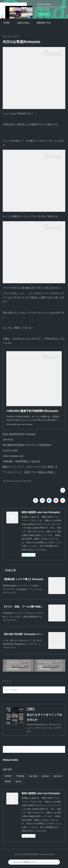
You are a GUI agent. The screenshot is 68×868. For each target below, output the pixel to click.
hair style (33, 776)
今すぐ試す (44, 14)
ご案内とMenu (23, 23)
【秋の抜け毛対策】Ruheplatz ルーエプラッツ (28, 634)
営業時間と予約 (44, 23)
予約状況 (20, 776)
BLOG (18, 782)
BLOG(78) (27, 481)
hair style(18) (17, 481)
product (45, 776)
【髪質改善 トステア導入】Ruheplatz (23, 579)
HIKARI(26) (7, 481)
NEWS (8, 782)
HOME (6, 23)
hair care (58, 776)
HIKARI (8, 776)
